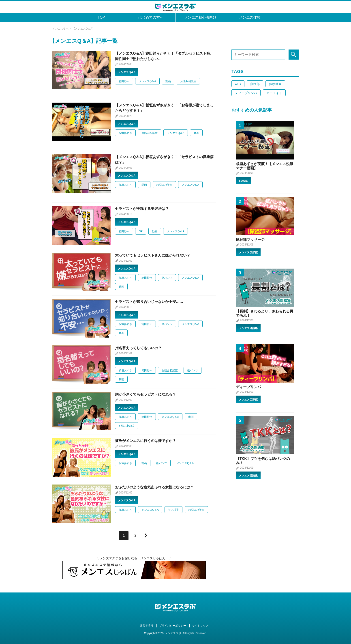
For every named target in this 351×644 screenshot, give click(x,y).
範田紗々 (124, 81)
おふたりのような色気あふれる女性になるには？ (154, 487)
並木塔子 (173, 510)
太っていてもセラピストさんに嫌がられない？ (153, 255)
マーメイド (274, 93)
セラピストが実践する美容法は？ (142, 209)
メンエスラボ (60, 29)
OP (141, 231)
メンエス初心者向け (200, 17)
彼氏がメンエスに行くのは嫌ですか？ (146, 441)
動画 (168, 81)
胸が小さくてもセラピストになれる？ (146, 394)
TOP (101, 17)
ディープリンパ (246, 93)
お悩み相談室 (188, 81)
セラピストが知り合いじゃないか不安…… (149, 302)
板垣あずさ (125, 133)
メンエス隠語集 (248, 328)
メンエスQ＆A (127, 72)
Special (244, 181)
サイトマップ (200, 626)
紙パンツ (167, 278)
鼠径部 (255, 84)
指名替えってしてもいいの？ (138, 348)
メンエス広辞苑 (248, 252)
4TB (238, 84)
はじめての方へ (151, 17)
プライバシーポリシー (173, 626)
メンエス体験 (250, 17)
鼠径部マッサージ (250, 240)
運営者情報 (146, 626)
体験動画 (275, 84)
